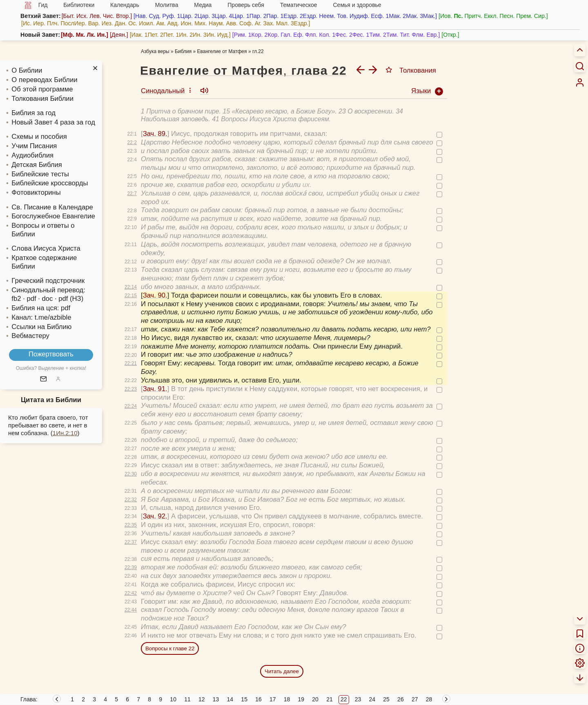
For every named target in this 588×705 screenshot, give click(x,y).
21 (330, 699)
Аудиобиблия (32, 155)
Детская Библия (37, 165)
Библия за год (33, 113)
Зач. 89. (155, 134)
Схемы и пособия (39, 137)
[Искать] (580, 66)
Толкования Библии (42, 99)
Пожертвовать (51, 354)
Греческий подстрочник (48, 281)
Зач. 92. (155, 516)
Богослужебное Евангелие (53, 216)
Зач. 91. (155, 389)
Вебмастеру (30, 336)
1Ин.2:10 (65, 433)
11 (187, 699)
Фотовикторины (36, 192)
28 (429, 699)
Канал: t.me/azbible (41, 317)
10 (173, 699)
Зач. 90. (155, 295)
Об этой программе (42, 89)
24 (372, 699)
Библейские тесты (40, 174)
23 (358, 699)
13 (216, 699)
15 (244, 699)
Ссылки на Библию (41, 327)
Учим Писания (34, 146)
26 (401, 699)
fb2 (16, 299)
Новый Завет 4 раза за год (53, 122)
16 (258, 699)
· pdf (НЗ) (69, 299)
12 (202, 699)
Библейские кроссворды (50, 183)
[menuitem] (580, 82)
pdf (66, 308)
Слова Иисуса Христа (46, 248)
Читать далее (282, 671)
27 (415, 699)
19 (301, 699)
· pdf (29, 299)
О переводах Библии (44, 80)
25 (386, 699)
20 (315, 699)
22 (344, 699)
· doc (45, 299)
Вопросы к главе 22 (170, 648)
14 (230, 699)
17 (273, 699)
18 (287, 699)
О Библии (27, 70)
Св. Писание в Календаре (52, 207)
